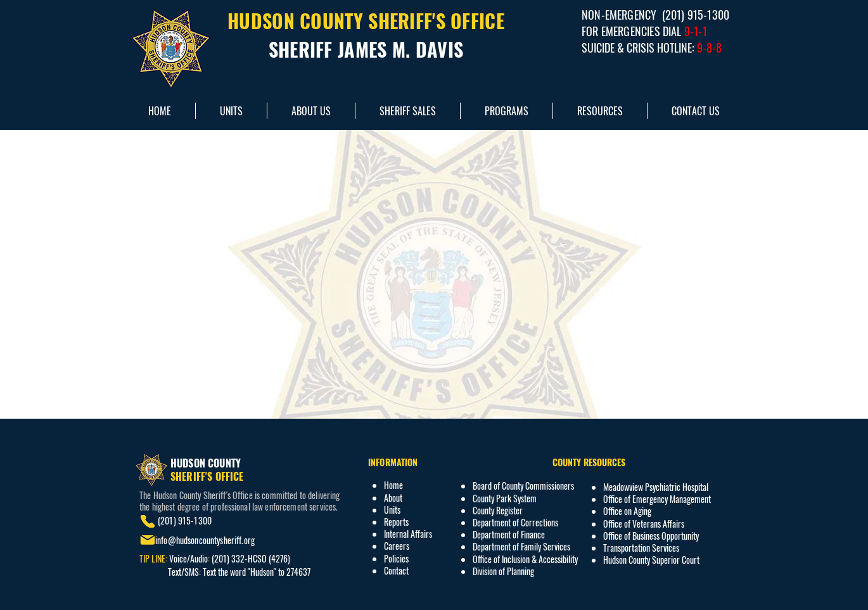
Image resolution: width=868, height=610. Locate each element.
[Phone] (147, 521)
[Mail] (147, 540)
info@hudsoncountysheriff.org (205, 540)
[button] (600, 111)
